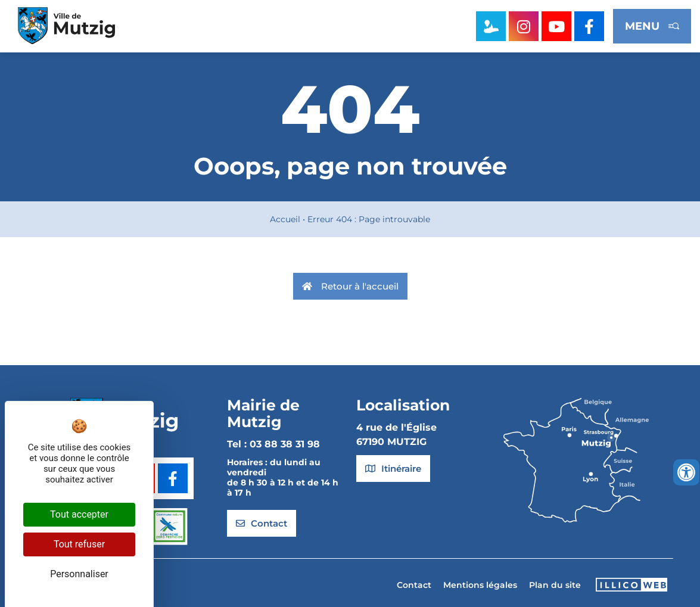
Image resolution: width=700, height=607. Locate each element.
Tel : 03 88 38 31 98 (273, 444)
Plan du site (555, 585)
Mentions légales (480, 585)
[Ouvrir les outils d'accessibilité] (686, 472)
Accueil (285, 219)
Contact (414, 585)
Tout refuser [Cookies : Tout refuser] (79, 544)
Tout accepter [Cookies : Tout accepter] (79, 514)
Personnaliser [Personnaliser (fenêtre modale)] (79, 574)
